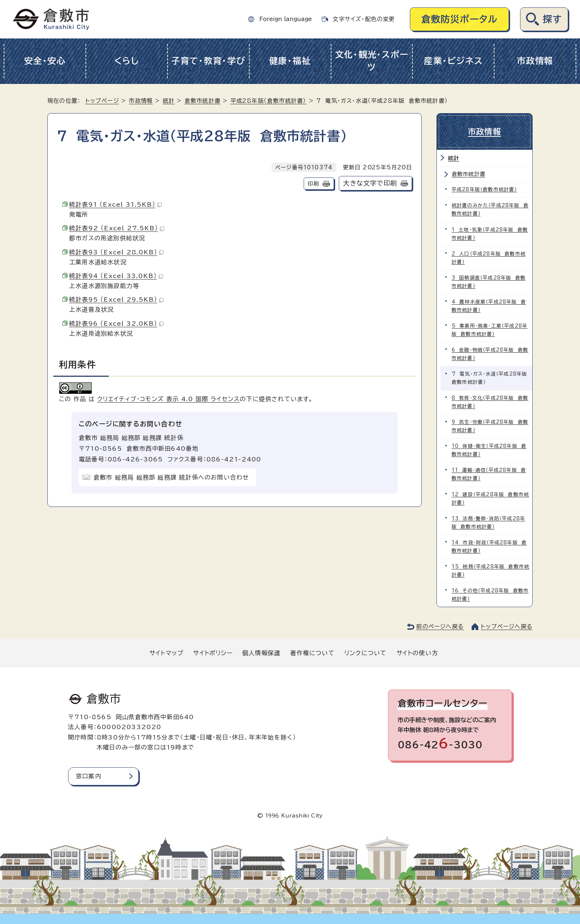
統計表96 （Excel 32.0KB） (116, 324)
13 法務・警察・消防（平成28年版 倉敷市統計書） (488, 522)
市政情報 (535, 61)
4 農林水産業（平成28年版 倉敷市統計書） (489, 306)
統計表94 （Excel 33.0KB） (116, 276)
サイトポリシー (213, 652)
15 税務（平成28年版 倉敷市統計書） (490, 570)
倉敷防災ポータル (460, 19)
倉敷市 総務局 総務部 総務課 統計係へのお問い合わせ (171, 477)
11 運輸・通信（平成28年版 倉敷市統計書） (489, 474)
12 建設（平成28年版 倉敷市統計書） (490, 498)
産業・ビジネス (453, 61)
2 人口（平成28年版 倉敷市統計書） (489, 258)
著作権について (312, 652)
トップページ (102, 101)
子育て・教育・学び (208, 61)
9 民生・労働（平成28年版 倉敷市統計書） (490, 426)
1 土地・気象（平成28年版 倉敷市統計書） (490, 233)
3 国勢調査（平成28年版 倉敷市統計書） (489, 282)
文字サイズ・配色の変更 (364, 19)
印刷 (313, 184)
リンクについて (365, 652)
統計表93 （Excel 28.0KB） (116, 252)
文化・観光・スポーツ (372, 61)
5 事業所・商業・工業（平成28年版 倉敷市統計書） (490, 330)
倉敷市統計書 (203, 101)
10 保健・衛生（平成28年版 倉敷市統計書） (489, 450)
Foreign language (286, 19)
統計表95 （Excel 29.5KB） (116, 299)
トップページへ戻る (507, 626)
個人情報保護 (261, 652)
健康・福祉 (290, 61)
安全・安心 (45, 61)
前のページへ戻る (440, 626)
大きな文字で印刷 (370, 183)
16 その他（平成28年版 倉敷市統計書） (490, 594)
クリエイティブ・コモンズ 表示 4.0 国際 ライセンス (169, 399)
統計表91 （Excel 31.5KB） (115, 204)
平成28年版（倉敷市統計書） (269, 101)
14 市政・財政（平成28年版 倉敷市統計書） (489, 546)
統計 (169, 101)
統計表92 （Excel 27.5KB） (117, 228)
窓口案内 (89, 775)
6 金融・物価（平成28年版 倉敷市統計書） (490, 354)
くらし (127, 61)
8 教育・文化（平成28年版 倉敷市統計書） (490, 402)
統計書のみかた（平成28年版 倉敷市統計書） (490, 209)
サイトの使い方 (417, 652)
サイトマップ (166, 652)
